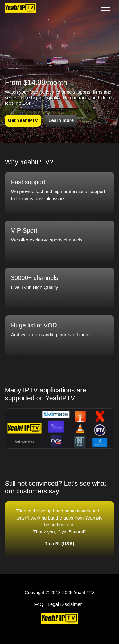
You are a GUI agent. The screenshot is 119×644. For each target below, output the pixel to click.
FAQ (39, 604)
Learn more (61, 120)
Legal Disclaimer (65, 604)
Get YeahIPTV (23, 120)
